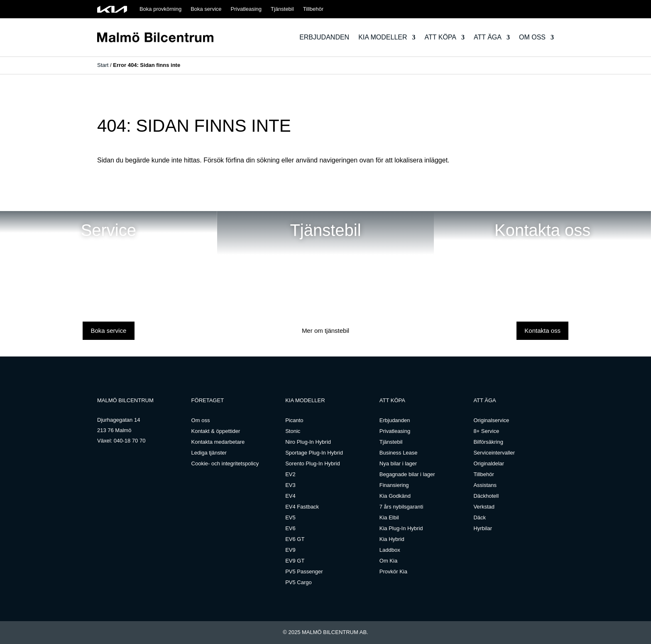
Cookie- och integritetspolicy (225, 463)
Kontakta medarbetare (218, 442)
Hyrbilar (483, 528)
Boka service (206, 9)
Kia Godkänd (395, 496)
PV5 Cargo (299, 582)
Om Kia (388, 561)
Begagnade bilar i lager (407, 474)
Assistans (485, 485)
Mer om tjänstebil (325, 331)
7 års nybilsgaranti (401, 507)
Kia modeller (383, 37)
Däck (480, 517)
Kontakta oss (542, 331)
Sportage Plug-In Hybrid (314, 453)
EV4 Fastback (302, 507)
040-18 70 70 (130, 441)
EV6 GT (295, 539)
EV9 (290, 550)
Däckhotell (486, 496)
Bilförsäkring (488, 442)
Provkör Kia (393, 571)
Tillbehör (313, 9)
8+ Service (486, 431)
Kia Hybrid (392, 539)
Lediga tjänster (209, 453)
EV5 (290, 517)
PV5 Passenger (304, 571)
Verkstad (484, 507)
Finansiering (394, 485)
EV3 (290, 485)
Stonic (293, 431)
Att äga (488, 37)
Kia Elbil (389, 517)
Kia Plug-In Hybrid (401, 528)
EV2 (290, 474)
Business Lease (399, 453)
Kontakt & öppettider (216, 431)
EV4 (290, 496)
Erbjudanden (324, 37)
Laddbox (390, 550)
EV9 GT (295, 561)
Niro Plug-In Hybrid (308, 442)
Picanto (294, 420)
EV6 (290, 528)
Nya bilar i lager (398, 463)
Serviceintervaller (494, 453)
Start (103, 65)
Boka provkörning (160, 9)
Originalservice (491, 420)
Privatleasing (246, 9)
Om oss (532, 37)
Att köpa (441, 37)
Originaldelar (489, 463)
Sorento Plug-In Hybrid (313, 463)
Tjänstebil (282, 9)
